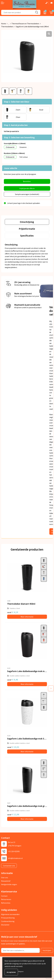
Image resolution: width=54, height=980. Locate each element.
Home (4, 24)
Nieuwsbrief (6, 881)
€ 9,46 (13, 680)
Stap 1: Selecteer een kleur (17, 102)
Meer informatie (27, 617)
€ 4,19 (13, 612)
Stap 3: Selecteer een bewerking (19, 137)
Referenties (6, 903)
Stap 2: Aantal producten (16, 125)
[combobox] (17, 12)
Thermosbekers (7, 27)
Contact (4, 896)
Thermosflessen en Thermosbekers (25, 24)
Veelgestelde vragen (9, 884)
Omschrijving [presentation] (27, 222)
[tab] (27, 222)
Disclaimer (5, 925)
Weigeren (21, 971)
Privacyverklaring (8, 918)
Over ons (5, 878)
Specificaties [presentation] (27, 236)
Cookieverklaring (8, 921)
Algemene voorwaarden (10, 914)
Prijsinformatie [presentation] (27, 229)
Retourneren (6, 899)
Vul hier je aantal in (11, 131)
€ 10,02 (13, 747)
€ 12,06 (13, 814)
